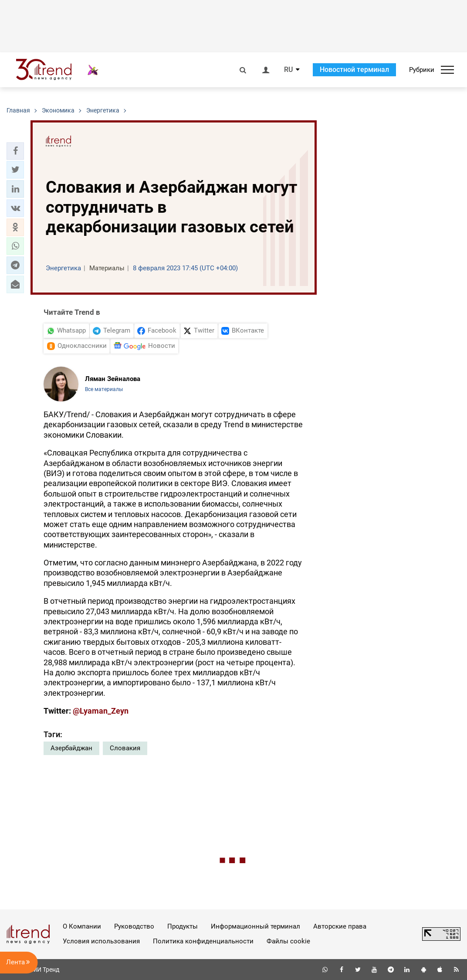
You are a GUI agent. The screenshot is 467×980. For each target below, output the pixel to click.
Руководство (134, 926)
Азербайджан (71, 748)
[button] (15, 151)
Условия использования (101, 941)
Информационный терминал (255, 926)
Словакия (125, 748)
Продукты (183, 926)
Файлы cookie (288, 941)
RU (288, 70)
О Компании (82, 926)
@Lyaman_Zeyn (101, 711)
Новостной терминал (354, 70)
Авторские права (340, 926)
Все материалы (104, 389)
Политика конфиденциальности (203, 941)
